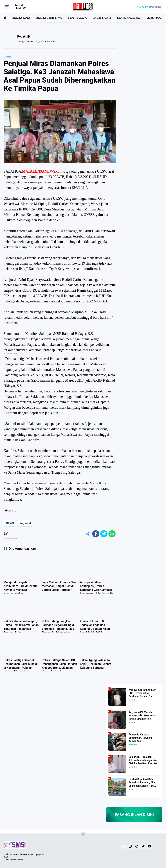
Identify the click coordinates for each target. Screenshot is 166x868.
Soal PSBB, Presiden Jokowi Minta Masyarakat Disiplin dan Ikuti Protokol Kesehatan (143, 760)
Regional (25, 523)
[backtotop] (83, 835)
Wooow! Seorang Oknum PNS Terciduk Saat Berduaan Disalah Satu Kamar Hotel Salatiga (142, 693)
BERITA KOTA (21, 17)
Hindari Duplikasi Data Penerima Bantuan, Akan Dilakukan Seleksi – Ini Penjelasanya (142, 783)
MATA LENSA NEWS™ (14, 860)
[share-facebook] (96, 534)
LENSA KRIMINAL (129, 17)
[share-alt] (88, 534)
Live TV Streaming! (150, 7)
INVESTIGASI (102, 17)
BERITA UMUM (78, 17)
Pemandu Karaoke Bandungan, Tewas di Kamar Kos (141, 738)
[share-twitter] (104, 534)
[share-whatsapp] (112, 534)
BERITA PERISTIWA (49, 17)
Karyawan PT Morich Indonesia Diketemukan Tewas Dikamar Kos (142, 715)
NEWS (8, 57)
